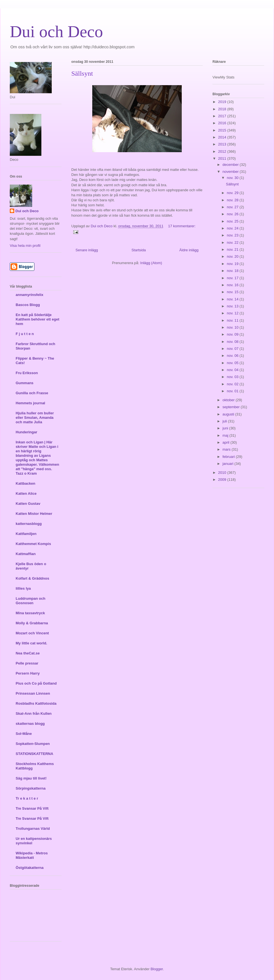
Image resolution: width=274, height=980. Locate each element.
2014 (223, 137)
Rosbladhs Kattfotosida (36, 703)
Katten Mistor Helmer (34, 514)
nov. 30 (233, 178)
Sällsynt (82, 73)
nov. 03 (233, 377)
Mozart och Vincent (32, 633)
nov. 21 (233, 249)
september (232, 407)
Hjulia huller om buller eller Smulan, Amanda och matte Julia (35, 418)
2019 (223, 102)
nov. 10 (233, 327)
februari (229, 457)
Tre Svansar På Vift (32, 808)
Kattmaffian (26, 554)
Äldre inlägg (189, 250)
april (226, 442)
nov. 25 (233, 221)
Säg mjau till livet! (31, 778)
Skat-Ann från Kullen (34, 714)
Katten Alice (26, 493)
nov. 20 (233, 256)
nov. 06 (233, 356)
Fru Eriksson (27, 373)
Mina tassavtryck (30, 613)
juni (226, 428)
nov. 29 (233, 193)
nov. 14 (233, 299)
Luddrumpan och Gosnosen (30, 601)
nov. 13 (233, 306)
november (231, 172)
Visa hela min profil (25, 246)
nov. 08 (233, 342)
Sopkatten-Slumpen (33, 744)
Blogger (157, 969)
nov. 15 (233, 292)
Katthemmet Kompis (33, 544)
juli (225, 421)
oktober (229, 400)
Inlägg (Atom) (151, 263)
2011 (223, 158)
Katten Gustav (28, 504)
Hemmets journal (30, 403)
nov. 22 (233, 242)
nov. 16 (233, 285)
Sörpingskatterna (31, 788)
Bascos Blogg (28, 305)
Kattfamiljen (26, 534)
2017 (223, 116)
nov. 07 (233, 349)
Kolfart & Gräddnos (32, 578)
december (231, 165)
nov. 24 (233, 228)
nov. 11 (233, 320)
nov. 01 (233, 391)
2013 (223, 144)
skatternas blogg (30, 724)
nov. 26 (233, 214)
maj (226, 435)
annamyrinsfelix (29, 295)
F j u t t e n (25, 334)
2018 (223, 109)
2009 (223, 480)
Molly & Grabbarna (32, 623)
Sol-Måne (24, 734)
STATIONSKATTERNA (34, 754)
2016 (223, 123)
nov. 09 (233, 334)
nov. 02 (233, 384)
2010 (223, 473)
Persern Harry (28, 673)
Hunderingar (26, 432)
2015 (223, 130)
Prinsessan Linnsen (33, 693)
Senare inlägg (87, 250)
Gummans (25, 383)
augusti (229, 414)
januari (229, 464)
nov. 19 (233, 264)
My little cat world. (31, 643)
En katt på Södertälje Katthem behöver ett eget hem (37, 319)
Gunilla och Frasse (32, 393)
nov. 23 (233, 235)
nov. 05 (233, 363)
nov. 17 (233, 278)
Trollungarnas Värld (33, 829)
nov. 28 (233, 200)
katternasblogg (29, 524)
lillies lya (23, 588)
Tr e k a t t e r (27, 798)
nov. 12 (233, 313)
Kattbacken (25, 483)
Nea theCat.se (28, 653)
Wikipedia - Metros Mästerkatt (32, 855)
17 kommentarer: (182, 226)
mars (227, 449)
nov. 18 (233, 271)
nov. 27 (233, 207)
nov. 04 (233, 370)
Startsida (139, 250)
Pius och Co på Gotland (36, 683)
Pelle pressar (27, 663)
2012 (223, 151)
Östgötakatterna (30, 868)
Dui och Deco (56, 32)
